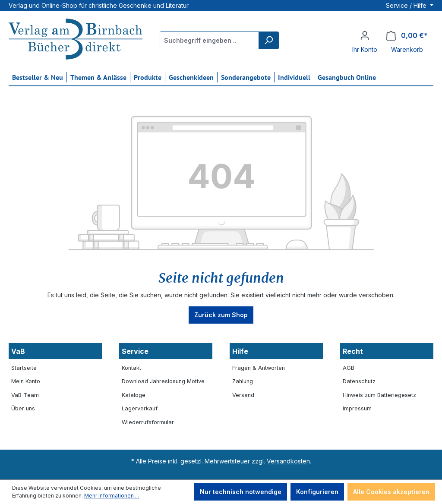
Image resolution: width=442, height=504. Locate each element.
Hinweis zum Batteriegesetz (379, 395)
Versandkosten (288, 461)
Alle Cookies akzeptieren (391, 492)
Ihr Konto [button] (365, 49)
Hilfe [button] (240, 351)
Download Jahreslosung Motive (163, 381)
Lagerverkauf (140, 408)
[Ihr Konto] (365, 35)
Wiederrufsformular (148, 422)
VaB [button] (18, 351)
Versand (243, 395)
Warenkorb (407, 49)
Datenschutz (359, 381)
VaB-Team (25, 395)
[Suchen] (268, 40)
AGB (349, 368)
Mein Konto (26, 381)
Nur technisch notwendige (241, 492)
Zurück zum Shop (221, 315)
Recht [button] (353, 351)
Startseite (24, 368)
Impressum (357, 408)
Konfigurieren (317, 492)
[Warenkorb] (407, 36)
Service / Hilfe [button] (407, 5)
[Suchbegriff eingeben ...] (210, 40)
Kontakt (131, 368)
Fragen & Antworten (259, 368)
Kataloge (134, 395)
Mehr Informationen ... (112, 496)
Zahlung (243, 381)
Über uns (23, 408)
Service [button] (135, 351)
